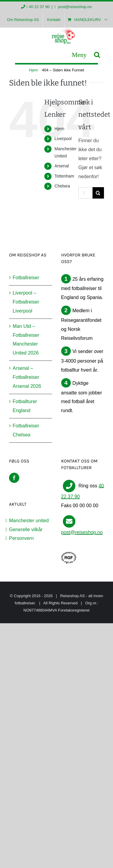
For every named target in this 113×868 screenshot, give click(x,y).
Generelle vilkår (26, 530)
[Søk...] (85, 193)
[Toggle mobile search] (97, 55)
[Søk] (98, 193)
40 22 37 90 (39, 7)
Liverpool (63, 139)
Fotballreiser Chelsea (26, 430)
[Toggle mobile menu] (79, 55)
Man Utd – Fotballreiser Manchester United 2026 (26, 340)
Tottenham (64, 176)
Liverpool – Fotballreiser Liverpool (26, 302)
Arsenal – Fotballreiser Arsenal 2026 (27, 377)
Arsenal (62, 166)
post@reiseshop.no (74, 7)
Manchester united (29, 521)
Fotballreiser (26, 278)
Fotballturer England (25, 406)
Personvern (21, 538)
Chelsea (62, 186)
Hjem (60, 129)
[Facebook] (14, 478)
